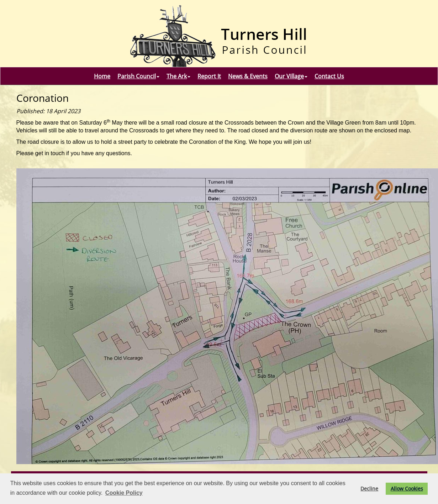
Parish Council (138, 76)
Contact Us (329, 76)
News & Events (248, 76)
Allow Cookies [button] (407, 489)
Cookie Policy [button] (124, 493)
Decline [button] (369, 489)
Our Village (291, 76)
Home (102, 76)
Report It (209, 76)
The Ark (178, 76)
